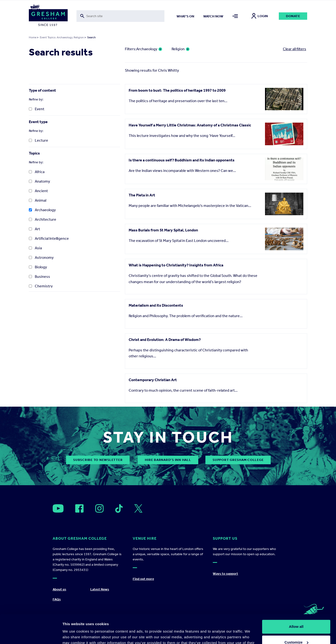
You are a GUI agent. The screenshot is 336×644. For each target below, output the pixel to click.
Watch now (213, 16)
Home (33, 37)
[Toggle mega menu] (235, 16)
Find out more (143, 579)
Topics (34, 153)
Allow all (296, 600)
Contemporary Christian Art (153, 380)
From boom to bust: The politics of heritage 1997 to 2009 (177, 90)
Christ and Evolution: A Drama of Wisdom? (165, 340)
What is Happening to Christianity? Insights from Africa (176, 265)
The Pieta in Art (142, 195)
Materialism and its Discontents (156, 305)
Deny (296, 631)
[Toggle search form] (121, 16)
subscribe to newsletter (98, 460)
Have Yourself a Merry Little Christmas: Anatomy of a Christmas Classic (190, 125)
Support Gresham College (238, 460)
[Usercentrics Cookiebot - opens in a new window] (31, 635)
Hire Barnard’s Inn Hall (168, 460)
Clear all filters (295, 49)
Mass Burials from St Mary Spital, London (163, 230)
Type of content (42, 90)
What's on (185, 16)
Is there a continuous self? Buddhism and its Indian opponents (182, 160)
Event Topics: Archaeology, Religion (62, 37)
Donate (293, 16)
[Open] (58, 508)
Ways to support (225, 574)
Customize (296, 615)
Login (260, 16)
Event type (38, 122)
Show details (74, 635)
